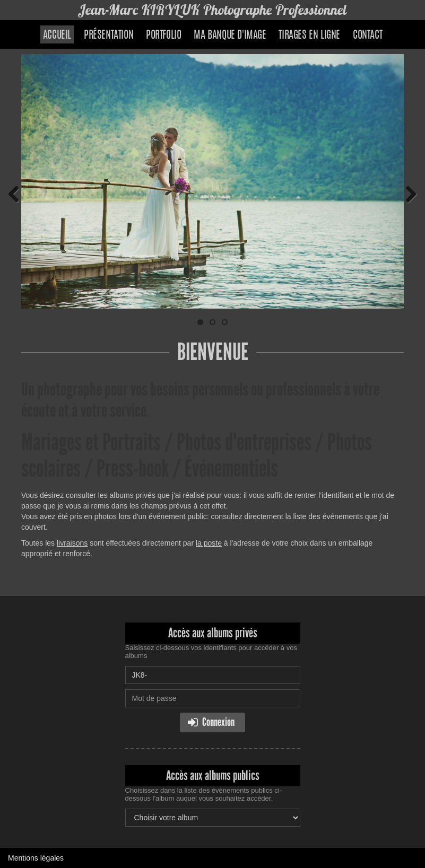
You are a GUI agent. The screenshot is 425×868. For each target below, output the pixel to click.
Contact (367, 36)
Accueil (57, 36)
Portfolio (163, 36)
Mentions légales (36, 858)
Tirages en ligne (309, 36)
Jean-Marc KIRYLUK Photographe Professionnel (213, 10)
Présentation (109, 36)
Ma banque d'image (230, 36)
